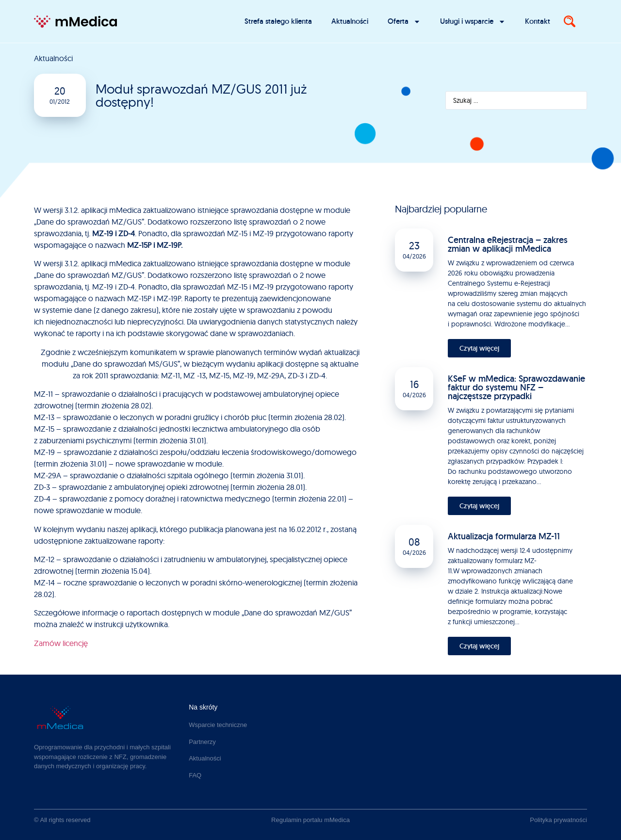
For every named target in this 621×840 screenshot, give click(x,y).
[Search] (570, 21)
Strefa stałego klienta (278, 21)
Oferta (404, 22)
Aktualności (350, 21)
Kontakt (538, 21)
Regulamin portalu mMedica (310, 820)
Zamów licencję (61, 643)
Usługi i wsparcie (473, 22)
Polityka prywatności (558, 820)
